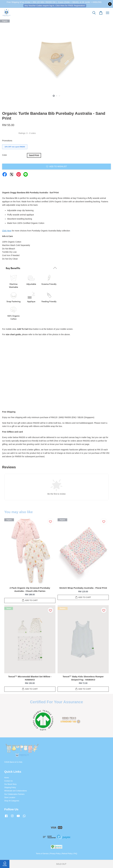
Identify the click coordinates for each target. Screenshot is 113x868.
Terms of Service (42, 854)
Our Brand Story (10, 784)
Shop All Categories (12, 801)
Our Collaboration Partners (14, 794)
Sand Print (34, 155)
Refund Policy (67, 854)
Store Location (10, 797)
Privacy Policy (55, 854)
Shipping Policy (10, 787)
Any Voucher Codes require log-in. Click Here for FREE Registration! (55, 6)
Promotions (7, 141)
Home (7, 778)
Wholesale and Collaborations (16, 791)
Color (4, 155)
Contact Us (8, 781)
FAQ (75, 854)
